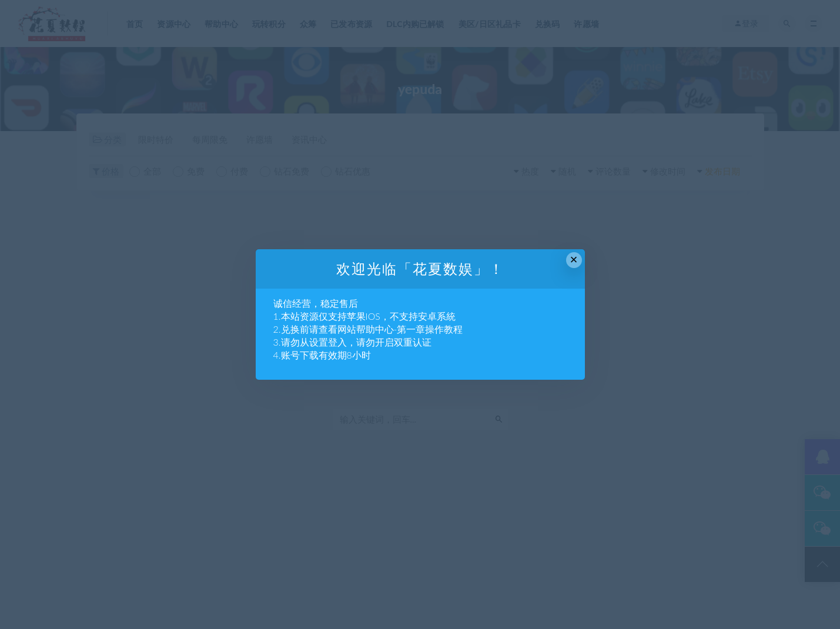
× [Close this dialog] (574, 260)
